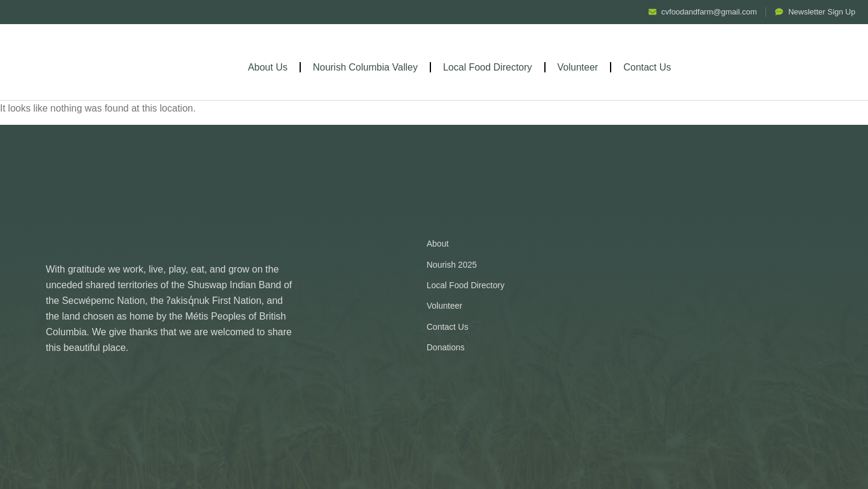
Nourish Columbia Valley (365, 67)
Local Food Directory (488, 67)
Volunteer (578, 67)
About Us (268, 67)
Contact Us (647, 67)
